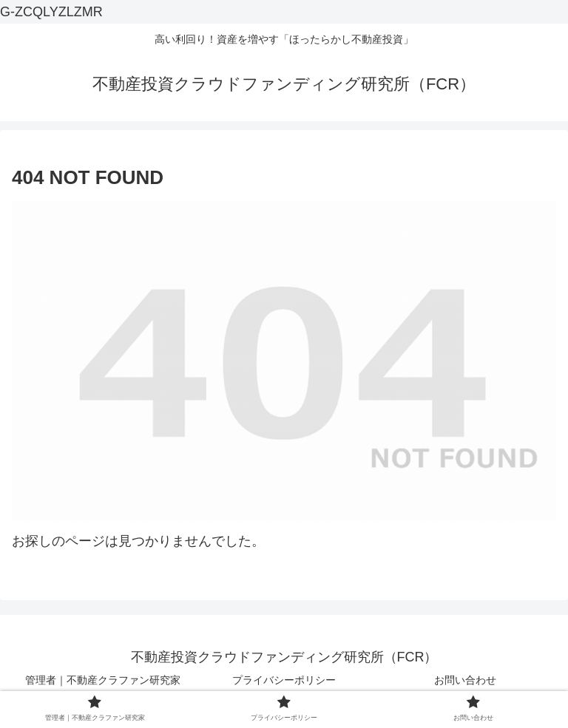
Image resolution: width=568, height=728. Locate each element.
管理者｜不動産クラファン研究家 (103, 680)
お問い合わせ (465, 680)
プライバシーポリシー (284, 680)
